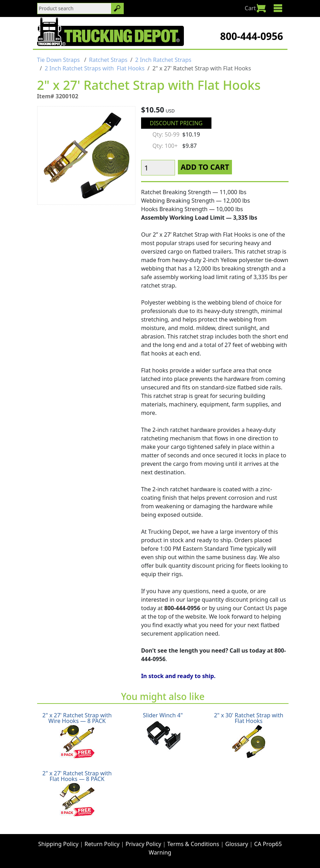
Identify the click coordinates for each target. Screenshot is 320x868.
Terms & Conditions (193, 844)
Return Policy (102, 844)
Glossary (237, 844)
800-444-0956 (251, 36)
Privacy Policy (143, 844)
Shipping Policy (58, 844)
